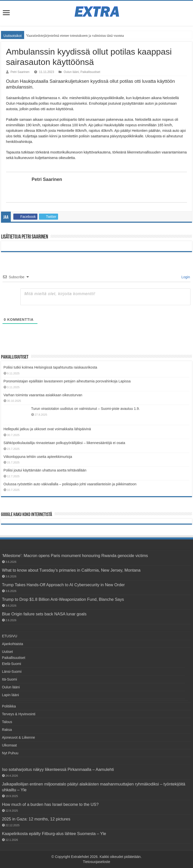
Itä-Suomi (10, 679)
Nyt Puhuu (10, 753)
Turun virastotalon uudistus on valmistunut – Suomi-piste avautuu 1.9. (85, 409)
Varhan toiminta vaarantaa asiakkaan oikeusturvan (43, 395)
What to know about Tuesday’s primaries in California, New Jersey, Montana (71, 570)
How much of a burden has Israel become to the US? (50, 804)
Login (185, 277)
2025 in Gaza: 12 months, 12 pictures (36, 819)
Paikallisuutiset (90, 72)
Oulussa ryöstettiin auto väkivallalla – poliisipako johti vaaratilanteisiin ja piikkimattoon (70, 484)
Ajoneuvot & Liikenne (19, 737)
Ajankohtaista (13, 644)
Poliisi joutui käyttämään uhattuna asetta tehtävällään (45, 470)
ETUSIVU (10, 636)
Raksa (7, 730)
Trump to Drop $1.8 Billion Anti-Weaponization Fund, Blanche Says (63, 599)
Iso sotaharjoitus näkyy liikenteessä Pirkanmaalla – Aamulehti (58, 769)
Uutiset (8, 652)
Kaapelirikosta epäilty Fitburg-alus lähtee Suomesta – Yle (54, 834)
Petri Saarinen (20, 72)
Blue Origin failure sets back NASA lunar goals (44, 614)
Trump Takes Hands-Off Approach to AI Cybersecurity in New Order (63, 585)
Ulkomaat (9, 745)
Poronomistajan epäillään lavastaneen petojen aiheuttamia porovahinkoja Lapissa (67, 381)
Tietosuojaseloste (96, 862)
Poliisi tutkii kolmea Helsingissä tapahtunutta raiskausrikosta (50, 367)
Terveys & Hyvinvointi (19, 714)
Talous (7, 722)
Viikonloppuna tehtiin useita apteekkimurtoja (38, 457)
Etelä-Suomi (12, 664)
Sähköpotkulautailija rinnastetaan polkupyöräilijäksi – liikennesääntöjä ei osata (64, 443)
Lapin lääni (11, 695)
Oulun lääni (71, 72)
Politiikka (9, 706)
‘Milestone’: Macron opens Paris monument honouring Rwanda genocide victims (75, 556)
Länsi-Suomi (12, 672)
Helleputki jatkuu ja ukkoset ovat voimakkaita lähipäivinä (47, 429)
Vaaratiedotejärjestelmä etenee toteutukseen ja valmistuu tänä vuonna (75, 36)
